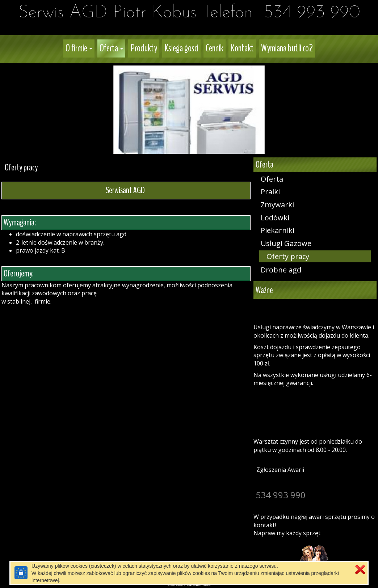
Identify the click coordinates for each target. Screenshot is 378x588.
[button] (79, 48)
